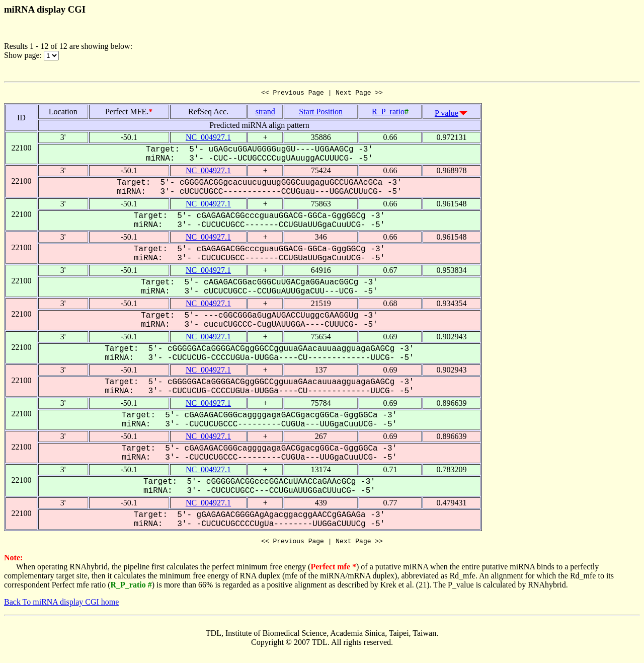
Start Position (321, 113)
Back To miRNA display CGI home (61, 605)
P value (447, 115)
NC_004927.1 (208, 139)
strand (265, 113)
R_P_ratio (388, 113)
